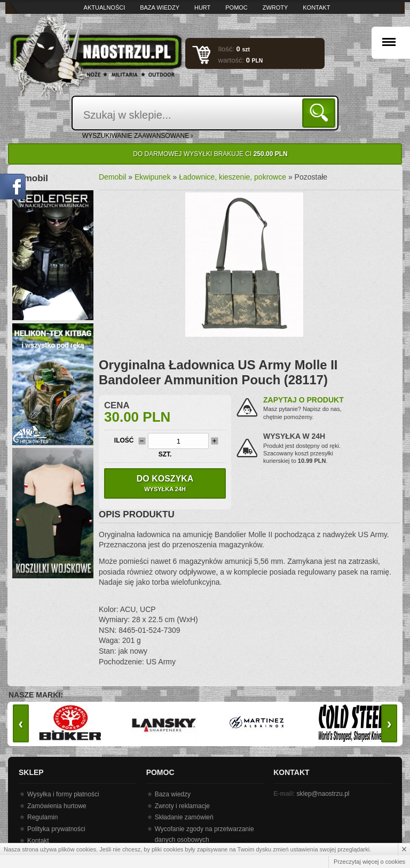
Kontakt (316, 7)
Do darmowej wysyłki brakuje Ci (210, 154)
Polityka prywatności (56, 829)
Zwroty (275, 7)
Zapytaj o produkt (303, 400)
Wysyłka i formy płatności (63, 794)
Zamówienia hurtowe (57, 806)
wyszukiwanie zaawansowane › (138, 136)
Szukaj (321, 113)
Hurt (202, 7)
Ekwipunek (153, 177)
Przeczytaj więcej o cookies (369, 862)
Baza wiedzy (160, 7)
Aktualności (105, 7)
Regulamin (42, 817)
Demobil (112, 177)
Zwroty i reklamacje (182, 806)
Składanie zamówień (184, 817)
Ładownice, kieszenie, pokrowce (232, 177)
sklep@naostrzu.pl (323, 794)
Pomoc (236, 7)
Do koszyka (165, 483)
